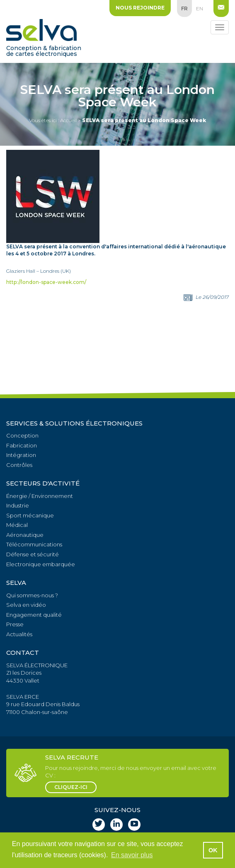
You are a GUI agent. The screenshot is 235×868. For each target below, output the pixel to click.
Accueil (68, 120)
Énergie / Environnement (40, 496)
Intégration (21, 455)
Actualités (19, 634)
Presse (15, 624)
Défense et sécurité (33, 554)
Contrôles (19, 465)
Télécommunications (34, 544)
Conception (22, 435)
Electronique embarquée (41, 564)
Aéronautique (25, 535)
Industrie (18, 505)
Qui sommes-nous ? (32, 595)
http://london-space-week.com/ (46, 282)
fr (184, 8)
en (200, 8)
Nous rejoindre (140, 8)
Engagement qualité (34, 615)
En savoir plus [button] (132, 855)
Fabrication (22, 445)
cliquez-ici (71, 787)
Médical (17, 525)
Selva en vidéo (26, 605)
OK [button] (213, 850)
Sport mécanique (30, 515)
